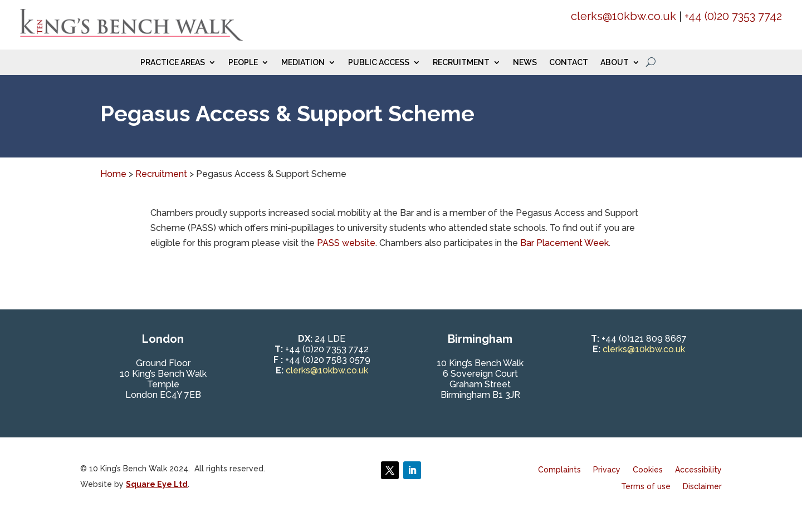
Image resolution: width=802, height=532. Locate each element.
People (243, 63)
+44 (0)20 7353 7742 (733, 16)
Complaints (559, 470)
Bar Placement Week (564, 243)
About (615, 63)
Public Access (379, 63)
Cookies (648, 470)
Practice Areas (173, 63)
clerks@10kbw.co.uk (623, 16)
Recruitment (461, 63)
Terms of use (646, 487)
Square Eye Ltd (157, 484)
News (525, 63)
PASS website (346, 243)
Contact (569, 63)
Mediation (303, 63)
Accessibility (698, 470)
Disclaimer (702, 487)
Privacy (607, 470)
